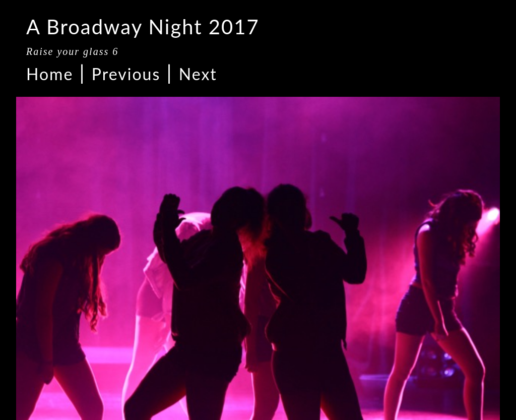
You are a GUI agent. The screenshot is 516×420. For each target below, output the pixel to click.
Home (50, 74)
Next (198, 74)
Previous (126, 74)
